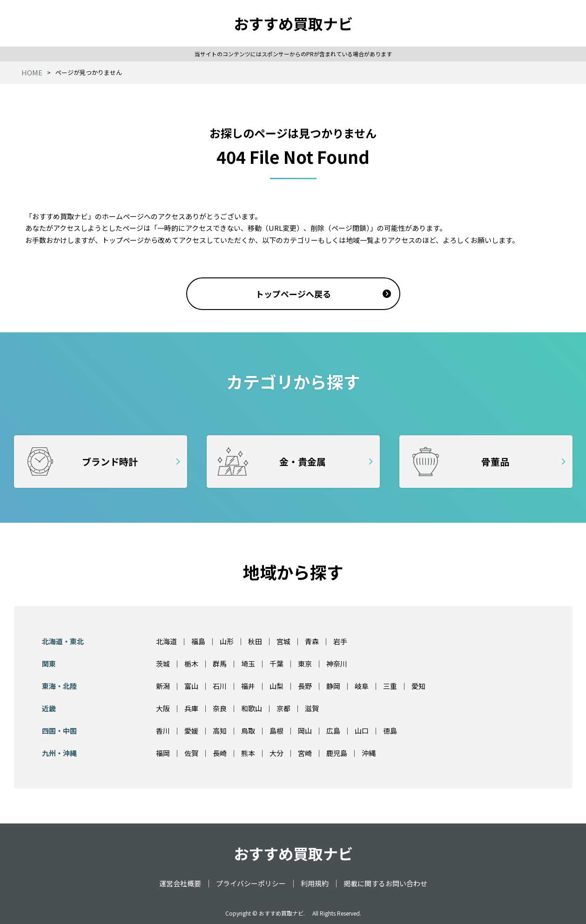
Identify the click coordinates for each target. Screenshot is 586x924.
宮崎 (305, 753)
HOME (32, 72)
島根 (276, 731)
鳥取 (248, 731)
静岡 (333, 686)
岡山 (305, 731)
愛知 (418, 686)
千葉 (276, 664)
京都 (283, 708)
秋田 (255, 641)
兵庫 (191, 708)
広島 (333, 731)
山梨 (276, 686)
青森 (312, 641)
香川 (163, 731)
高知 (220, 731)
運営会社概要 (180, 883)
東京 (305, 664)
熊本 (248, 753)
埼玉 (248, 664)
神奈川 (337, 664)
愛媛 (191, 731)
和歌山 (252, 708)
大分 (276, 753)
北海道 (166, 641)
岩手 (340, 641)
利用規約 (315, 883)
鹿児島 (337, 753)
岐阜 (362, 686)
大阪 (163, 708)
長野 (305, 686)
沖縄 (369, 753)
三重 (390, 686)
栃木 (191, 664)
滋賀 (312, 708)
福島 (198, 641)
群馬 (220, 664)
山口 (362, 731)
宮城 (283, 641)
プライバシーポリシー (251, 883)
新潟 (163, 686)
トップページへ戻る (293, 294)
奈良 (220, 708)
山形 (227, 641)
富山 (191, 686)
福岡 (163, 753)
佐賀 (191, 753)
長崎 (220, 753)
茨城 (163, 664)
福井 (248, 686)
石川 (220, 686)
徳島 (390, 731)
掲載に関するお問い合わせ (385, 883)
